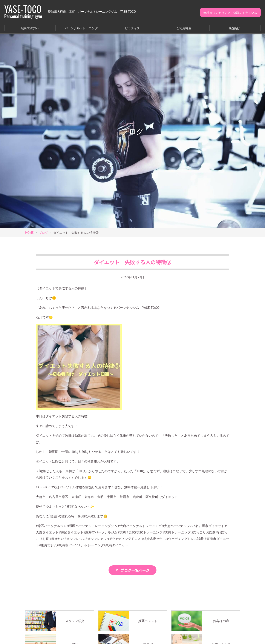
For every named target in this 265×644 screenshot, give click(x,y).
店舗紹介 (235, 28)
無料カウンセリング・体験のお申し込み (230, 12)
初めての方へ (30, 28)
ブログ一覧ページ (135, 570)
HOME (29, 232)
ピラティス (132, 28)
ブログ (43, 232)
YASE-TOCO (23, 11)
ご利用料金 (184, 28)
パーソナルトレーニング (81, 28)
